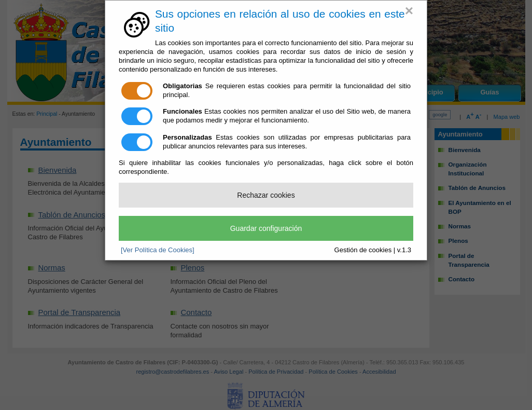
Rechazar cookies (266, 195)
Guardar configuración (266, 228)
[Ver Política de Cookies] (158, 250)
